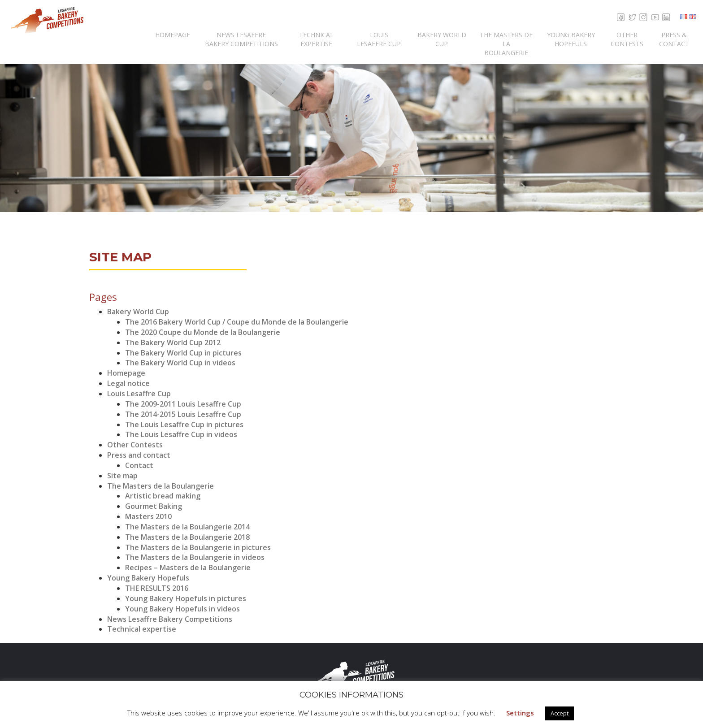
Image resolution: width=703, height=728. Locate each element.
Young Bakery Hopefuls (571, 39)
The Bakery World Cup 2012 (173, 342)
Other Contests (627, 39)
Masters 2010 (148, 516)
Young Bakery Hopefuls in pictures (186, 598)
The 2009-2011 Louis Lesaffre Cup (183, 404)
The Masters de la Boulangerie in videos (195, 557)
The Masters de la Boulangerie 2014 (187, 527)
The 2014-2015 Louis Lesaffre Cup (183, 414)
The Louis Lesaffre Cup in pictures (184, 425)
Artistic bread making (163, 496)
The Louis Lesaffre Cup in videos (181, 434)
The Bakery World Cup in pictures (183, 353)
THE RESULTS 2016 (157, 588)
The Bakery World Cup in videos (180, 363)
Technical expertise (316, 39)
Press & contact (674, 39)
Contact (139, 465)
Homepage (173, 35)
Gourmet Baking (154, 506)
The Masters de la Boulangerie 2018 (187, 537)
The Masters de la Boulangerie (506, 44)
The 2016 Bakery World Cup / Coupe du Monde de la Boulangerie (237, 322)
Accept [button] (560, 713)
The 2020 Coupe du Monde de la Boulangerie (203, 332)
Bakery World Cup (442, 39)
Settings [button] (520, 713)
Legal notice (128, 383)
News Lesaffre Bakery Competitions (241, 39)
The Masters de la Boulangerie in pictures (198, 547)
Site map (122, 476)
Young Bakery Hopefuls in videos (182, 609)
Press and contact (139, 455)
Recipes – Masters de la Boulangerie (188, 568)
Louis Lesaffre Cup (379, 39)
